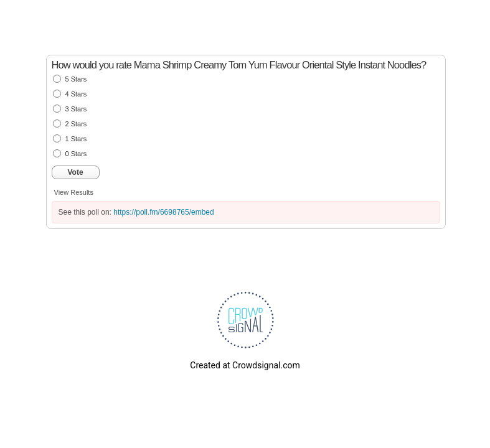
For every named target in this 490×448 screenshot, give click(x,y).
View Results (74, 192)
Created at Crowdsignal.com (245, 365)
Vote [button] (76, 172)
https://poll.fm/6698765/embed (163, 212)
